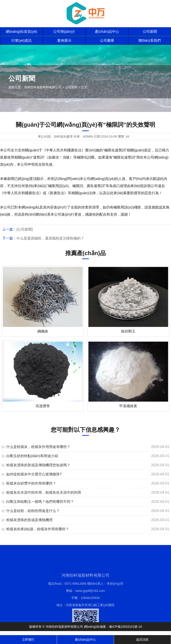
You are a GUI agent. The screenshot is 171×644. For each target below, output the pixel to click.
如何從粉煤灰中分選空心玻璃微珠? (34, 474)
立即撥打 (28, 640)
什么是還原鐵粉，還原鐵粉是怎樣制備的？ (50, 238)
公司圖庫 (107, 40)
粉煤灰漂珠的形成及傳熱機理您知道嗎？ (38, 465)
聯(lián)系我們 (150, 40)
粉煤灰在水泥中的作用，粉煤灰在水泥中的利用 (44, 492)
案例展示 (64, 40)
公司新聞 (150, 32)
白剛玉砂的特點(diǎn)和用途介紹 (32, 456)
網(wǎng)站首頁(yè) (21, 32)
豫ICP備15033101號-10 (126, 627)
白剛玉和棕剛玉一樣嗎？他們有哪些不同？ (40, 502)
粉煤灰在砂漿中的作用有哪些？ (31, 483)
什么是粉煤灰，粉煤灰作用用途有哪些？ (38, 447)
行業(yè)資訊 (22, 40)
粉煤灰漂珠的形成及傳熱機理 (29, 520)
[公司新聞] (25, 229)
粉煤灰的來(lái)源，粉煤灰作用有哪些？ (38, 529)
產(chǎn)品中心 (107, 32)
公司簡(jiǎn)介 (64, 32)
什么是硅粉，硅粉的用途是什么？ (33, 511)
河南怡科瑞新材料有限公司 (43, 87)
